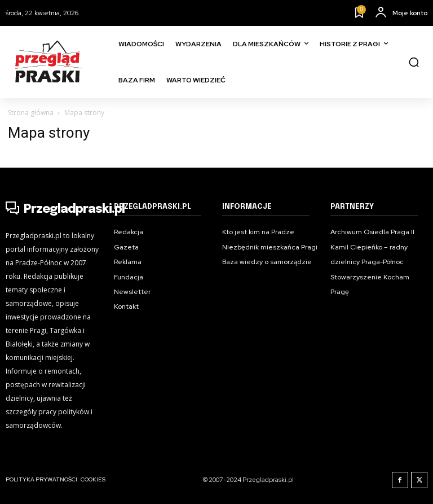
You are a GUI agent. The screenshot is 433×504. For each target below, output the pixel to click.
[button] (414, 62)
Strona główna (31, 113)
